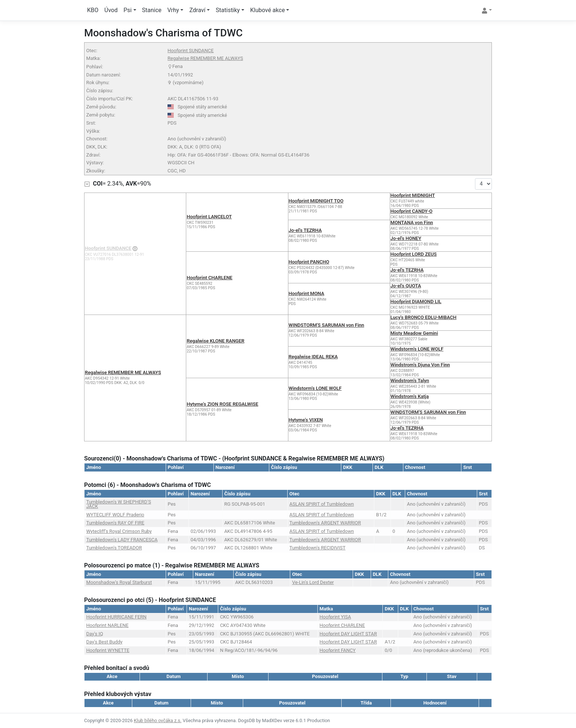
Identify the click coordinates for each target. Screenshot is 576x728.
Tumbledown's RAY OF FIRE (115, 523)
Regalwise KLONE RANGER (215, 341)
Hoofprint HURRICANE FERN (116, 617)
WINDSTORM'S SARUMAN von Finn (327, 325)
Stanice (152, 10)
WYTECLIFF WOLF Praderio (115, 515)
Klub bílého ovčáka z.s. (158, 720)
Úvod (111, 10)
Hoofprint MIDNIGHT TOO (316, 201)
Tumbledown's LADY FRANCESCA (122, 540)
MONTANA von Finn (412, 223)
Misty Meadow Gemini (414, 333)
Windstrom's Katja (410, 396)
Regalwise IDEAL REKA (313, 357)
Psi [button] (127, 10)
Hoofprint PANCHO (309, 262)
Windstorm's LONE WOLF (417, 349)
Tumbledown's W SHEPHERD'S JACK (119, 504)
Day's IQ (95, 634)
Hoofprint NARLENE (107, 625)
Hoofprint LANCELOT (209, 217)
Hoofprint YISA (335, 617)
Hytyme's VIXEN (306, 420)
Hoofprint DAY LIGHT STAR (348, 634)
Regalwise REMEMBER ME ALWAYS (205, 58)
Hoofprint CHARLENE (209, 278)
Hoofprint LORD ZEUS (414, 254)
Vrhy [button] (173, 10)
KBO (93, 10)
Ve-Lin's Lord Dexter (313, 582)
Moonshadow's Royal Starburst (119, 582)
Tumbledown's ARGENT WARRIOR (325, 523)
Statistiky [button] (228, 10)
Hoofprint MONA (307, 293)
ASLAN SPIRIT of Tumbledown (322, 504)
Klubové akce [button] (267, 10)
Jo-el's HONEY (406, 238)
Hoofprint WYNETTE (108, 650)
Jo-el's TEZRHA (305, 230)
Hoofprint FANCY (338, 650)
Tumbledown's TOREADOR (114, 548)
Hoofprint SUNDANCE (191, 51)
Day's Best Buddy (105, 642)
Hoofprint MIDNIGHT (413, 195)
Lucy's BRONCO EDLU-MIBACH (424, 317)
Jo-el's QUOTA (406, 286)
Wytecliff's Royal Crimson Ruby (119, 531)
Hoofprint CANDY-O (411, 211)
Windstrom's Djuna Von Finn (420, 365)
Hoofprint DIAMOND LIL (416, 302)
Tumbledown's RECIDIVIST (318, 548)
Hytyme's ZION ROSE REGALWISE (222, 404)
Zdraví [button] (197, 10)
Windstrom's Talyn (410, 381)
